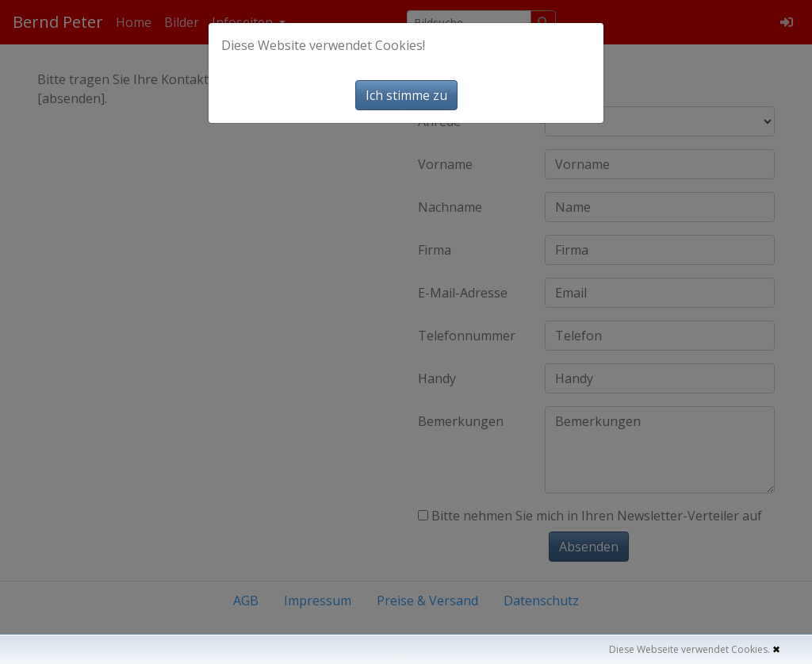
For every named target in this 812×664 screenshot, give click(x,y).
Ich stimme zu (406, 95)
